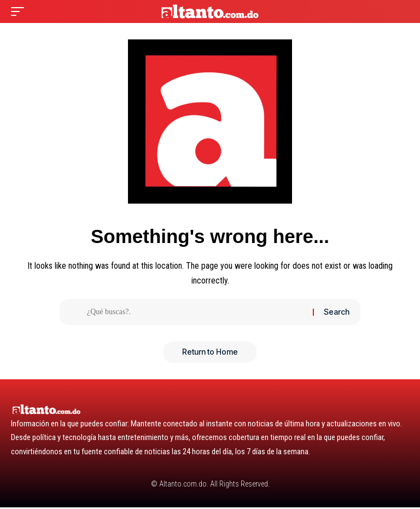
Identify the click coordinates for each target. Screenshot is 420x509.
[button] (20, 11)
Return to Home (210, 353)
